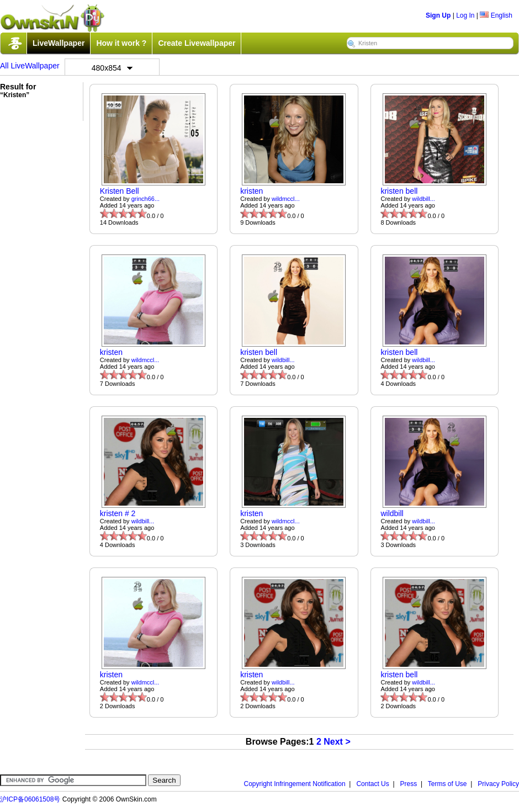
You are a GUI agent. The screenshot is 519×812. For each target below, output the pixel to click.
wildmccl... (286, 199)
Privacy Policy (498, 784)
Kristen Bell (120, 191)
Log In (465, 15)
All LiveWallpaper (30, 66)
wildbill (392, 513)
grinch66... (145, 199)
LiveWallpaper (59, 43)
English (496, 15)
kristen (251, 191)
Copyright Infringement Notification (295, 784)
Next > (337, 742)
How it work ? (121, 43)
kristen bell (399, 191)
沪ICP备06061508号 (30, 799)
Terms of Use (447, 784)
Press (409, 784)
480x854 (112, 68)
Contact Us (372, 784)
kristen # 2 (118, 513)
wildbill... (423, 199)
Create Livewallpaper (197, 43)
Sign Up (438, 15)
